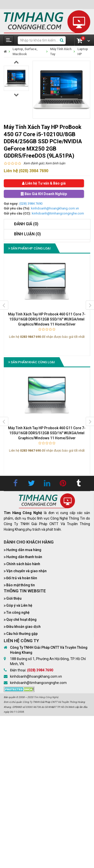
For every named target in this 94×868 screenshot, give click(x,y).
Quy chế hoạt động (21, 620)
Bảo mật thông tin (21, 585)
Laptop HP (83, 51)
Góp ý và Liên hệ (19, 605)
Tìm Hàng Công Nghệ (46, 697)
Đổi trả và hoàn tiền (22, 578)
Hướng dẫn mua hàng (24, 550)
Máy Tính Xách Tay (61, 51)
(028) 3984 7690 (31, 204)
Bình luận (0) (27, 234)
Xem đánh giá (33, 163)
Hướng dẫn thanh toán (24, 557)
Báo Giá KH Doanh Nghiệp (44, 194)
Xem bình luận (55, 163)
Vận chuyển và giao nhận (26, 571)
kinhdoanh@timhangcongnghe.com (58, 213)
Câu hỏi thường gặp (22, 634)
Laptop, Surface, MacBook (25, 51)
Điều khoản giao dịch (23, 627)
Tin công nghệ (18, 612)
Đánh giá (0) (26, 224)
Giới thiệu (14, 598)
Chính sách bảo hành (23, 564)
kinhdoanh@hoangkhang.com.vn (55, 208)
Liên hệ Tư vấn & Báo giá (44, 183)
